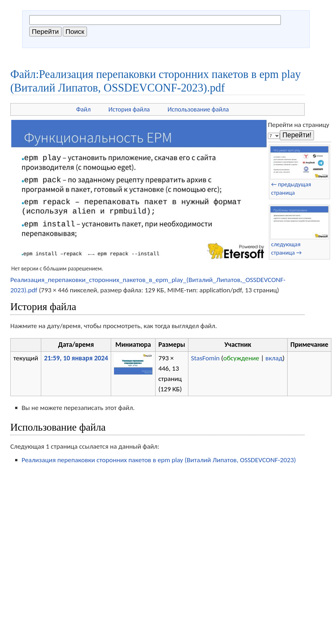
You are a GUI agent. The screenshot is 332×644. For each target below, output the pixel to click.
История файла (129, 109)
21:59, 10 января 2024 (76, 358)
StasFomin (205, 358)
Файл (83, 109)
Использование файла (198, 109)
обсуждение (241, 358)
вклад (274, 358)
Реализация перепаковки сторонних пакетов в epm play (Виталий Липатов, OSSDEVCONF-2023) (159, 460)
